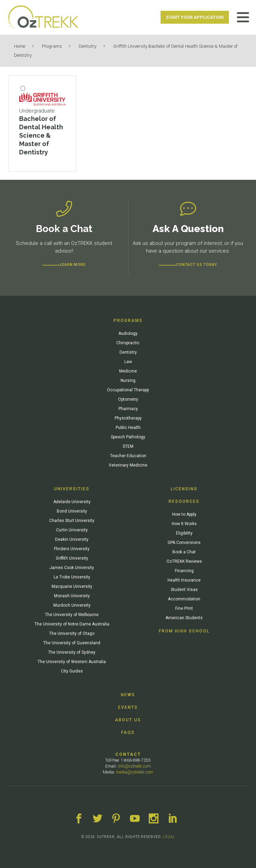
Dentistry (88, 46)
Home (20, 46)
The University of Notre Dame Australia (72, 624)
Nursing (128, 381)
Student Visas (184, 590)
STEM (128, 446)
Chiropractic (128, 343)
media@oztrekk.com (135, 772)
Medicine (128, 371)
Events (128, 707)
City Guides (72, 671)
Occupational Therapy (128, 390)
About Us (128, 720)
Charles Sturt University (72, 521)
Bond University (72, 511)
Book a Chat (184, 552)
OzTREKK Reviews (184, 561)
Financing (184, 571)
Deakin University (72, 539)
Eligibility (184, 533)
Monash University (72, 596)
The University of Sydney (72, 652)
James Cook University (72, 568)
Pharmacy (128, 409)
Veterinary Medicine (128, 465)
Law (128, 362)
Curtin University (72, 530)
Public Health (128, 428)
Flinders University (72, 549)
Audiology (128, 333)
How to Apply (184, 514)
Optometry (128, 399)
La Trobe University (72, 577)
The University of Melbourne (72, 615)
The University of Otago (72, 633)
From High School (184, 631)
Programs (52, 46)
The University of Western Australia (72, 662)
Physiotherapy (128, 418)
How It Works (184, 524)
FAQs (128, 732)
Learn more (73, 265)
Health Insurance (184, 580)
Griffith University (72, 558)
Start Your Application (195, 17)
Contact (128, 754)
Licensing (184, 489)
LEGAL (169, 837)
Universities (72, 489)
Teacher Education (128, 456)
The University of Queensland (72, 643)
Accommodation (184, 599)
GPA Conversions (184, 543)
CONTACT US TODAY (197, 265)
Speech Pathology (128, 437)
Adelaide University (72, 502)
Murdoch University (72, 605)
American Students (184, 618)
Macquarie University (72, 586)
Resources (184, 501)
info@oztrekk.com (134, 766)
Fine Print (184, 608)
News (128, 695)
